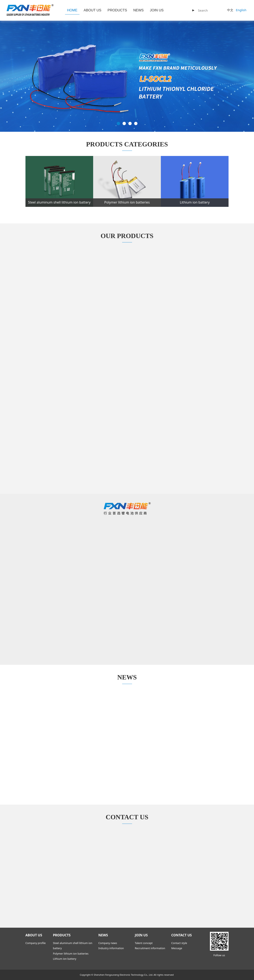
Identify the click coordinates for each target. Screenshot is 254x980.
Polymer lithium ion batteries (71, 954)
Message (177, 948)
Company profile (36, 943)
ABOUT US (92, 10)
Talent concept (144, 943)
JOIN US (157, 10)
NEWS (138, 10)
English (241, 10)
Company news (108, 943)
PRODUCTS (117, 10)
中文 (230, 10)
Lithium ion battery (65, 959)
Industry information (111, 948)
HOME (72, 10)
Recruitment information (150, 948)
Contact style (179, 943)
